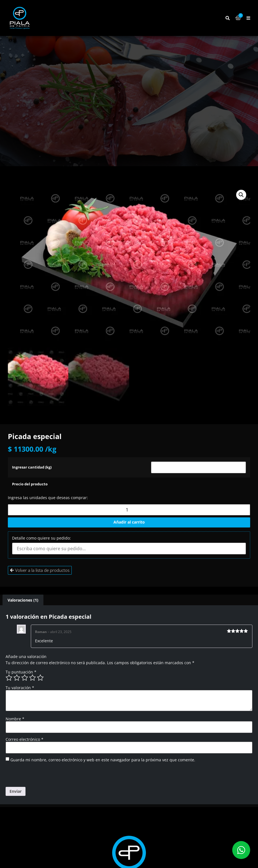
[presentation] (44, 775)
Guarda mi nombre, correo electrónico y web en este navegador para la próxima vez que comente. (103, 760)
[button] (248, 18)
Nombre (15, 719)
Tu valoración (20, 688)
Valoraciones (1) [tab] (23, 600)
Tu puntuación (21, 672)
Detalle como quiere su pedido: (41, 538)
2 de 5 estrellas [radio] (17, 678)
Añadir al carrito (129, 522)
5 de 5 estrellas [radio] (40, 678)
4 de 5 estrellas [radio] (32, 678)
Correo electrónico (25, 739)
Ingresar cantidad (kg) (32, 468)
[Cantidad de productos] (129, 510)
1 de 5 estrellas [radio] (9, 678)
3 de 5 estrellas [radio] (25, 678)
